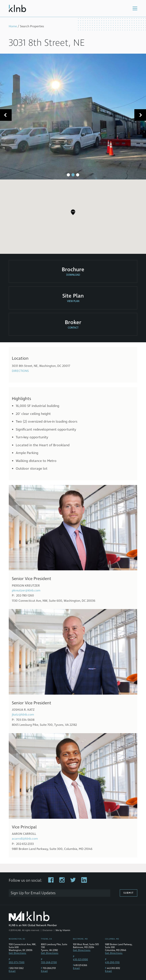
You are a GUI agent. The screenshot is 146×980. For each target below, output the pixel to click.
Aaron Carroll (24, 834)
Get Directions (17, 953)
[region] (73, 215)
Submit (129, 893)
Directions (20, 371)
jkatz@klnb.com (23, 715)
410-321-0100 (80, 960)
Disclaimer (48, 930)
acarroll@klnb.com (25, 839)
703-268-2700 (49, 962)
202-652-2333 (25, 844)
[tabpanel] (73, 117)
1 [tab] (68, 175)
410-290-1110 (112, 962)
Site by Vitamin (63, 930)
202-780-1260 (25, 596)
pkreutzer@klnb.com (26, 590)
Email (12, 971)
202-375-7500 (17, 962)
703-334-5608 (25, 720)
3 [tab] (78, 175)
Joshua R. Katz (23, 710)
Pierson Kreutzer (26, 586)
